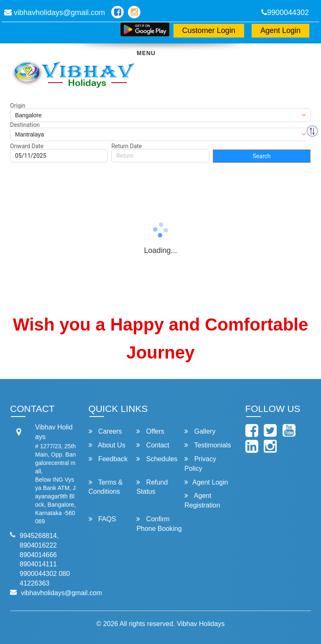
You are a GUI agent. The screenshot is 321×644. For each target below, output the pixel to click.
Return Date (126, 146)
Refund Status (152, 487)
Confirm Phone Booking (159, 524)
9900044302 (285, 13)
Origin (18, 106)
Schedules (157, 459)
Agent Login (280, 30)
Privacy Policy (200, 464)
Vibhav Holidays (201, 624)
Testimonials (208, 445)
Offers (150, 431)
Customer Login (209, 30)
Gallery (200, 431)
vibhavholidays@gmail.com (55, 13)
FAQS (102, 519)
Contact (153, 445)
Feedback (108, 459)
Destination (25, 125)
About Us (107, 445)
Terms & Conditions (106, 487)
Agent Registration (202, 500)
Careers (105, 431)
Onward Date (27, 146)
